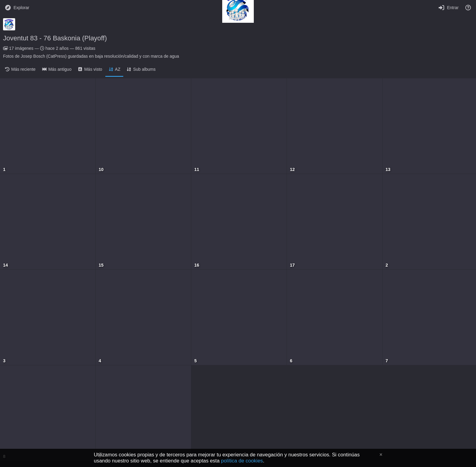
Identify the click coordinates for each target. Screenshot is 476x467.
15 (101, 265)
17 (292, 265)
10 (101, 170)
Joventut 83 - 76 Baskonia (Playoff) (55, 38)
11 (197, 170)
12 (292, 170)
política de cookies (242, 461)
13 (388, 170)
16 (197, 265)
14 (5, 265)
